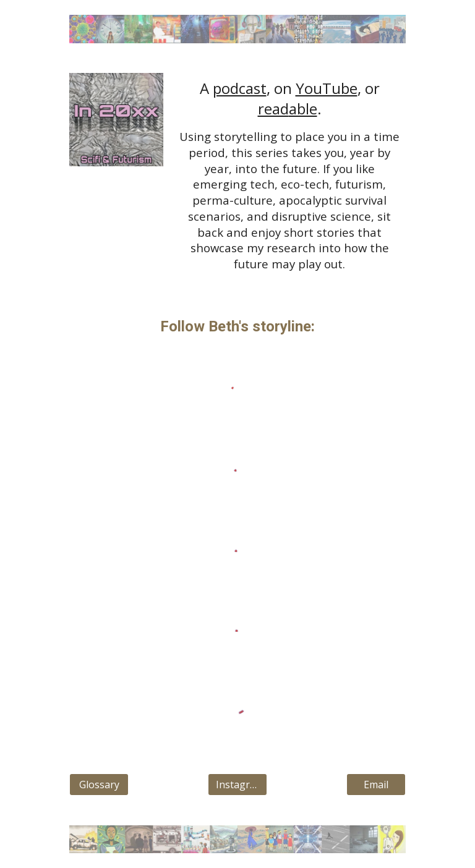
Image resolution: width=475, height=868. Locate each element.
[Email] (376, 785)
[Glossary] (99, 785)
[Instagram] (237, 785)
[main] (289, 175)
